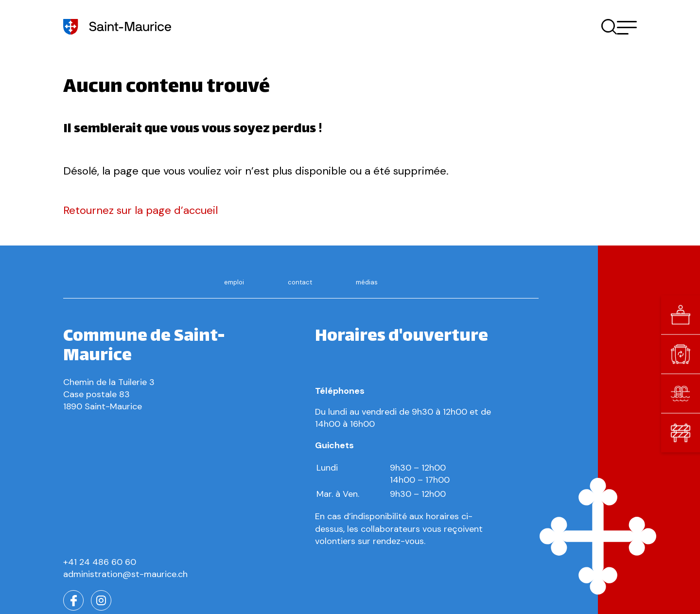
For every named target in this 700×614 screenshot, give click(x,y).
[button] (627, 27)
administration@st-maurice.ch (125, 574)
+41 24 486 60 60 (100, 562)
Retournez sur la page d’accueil (140, 210)
